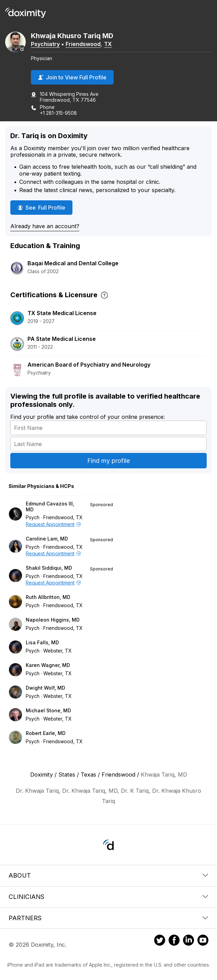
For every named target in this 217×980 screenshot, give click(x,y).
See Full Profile (43, 207)
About (108, 875)
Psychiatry (45, 44)
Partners (108, 918)
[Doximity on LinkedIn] (189, 941)
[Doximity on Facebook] (174, 941)
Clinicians (108, 897)
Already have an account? (45, 226)
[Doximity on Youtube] (203, 941)
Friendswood (83, 44)
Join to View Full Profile (72, 77)
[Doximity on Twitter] (160, 941)
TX (108, 44)
